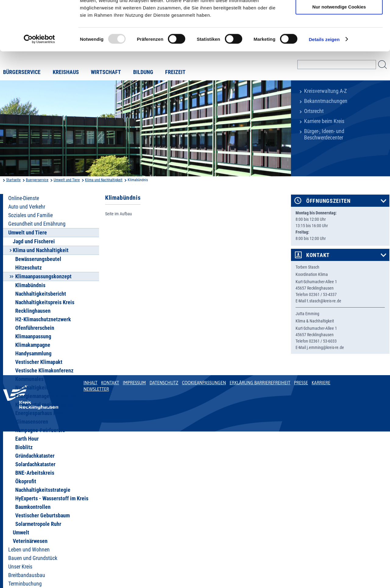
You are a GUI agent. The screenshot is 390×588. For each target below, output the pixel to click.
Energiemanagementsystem (46, 396)
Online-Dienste (24, 198)
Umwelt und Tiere (67, 180)
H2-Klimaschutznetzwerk (43, 319)
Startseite (13, 180)
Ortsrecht (314, 111)
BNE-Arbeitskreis (35, 473)
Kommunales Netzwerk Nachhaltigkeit (41, 383)
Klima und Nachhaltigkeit (104, 180)
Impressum (134, 383)
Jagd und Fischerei (34, 241)
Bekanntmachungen (326, 101)
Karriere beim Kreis (324, 121)
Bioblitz (24, 447)
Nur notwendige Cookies (339, 51)
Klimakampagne (33, 345)
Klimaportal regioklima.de (44, 405)
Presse (301, 383)
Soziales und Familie (30, 215)
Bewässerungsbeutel (38, 259)
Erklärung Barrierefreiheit (260, 383)
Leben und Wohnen (29, 550)
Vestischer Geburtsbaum (43, 516)
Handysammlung (33, 354)
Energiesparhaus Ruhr (39, 413)
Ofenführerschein (35, 328)
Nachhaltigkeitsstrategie (43, 490)
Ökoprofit (26, 481)
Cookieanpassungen (204, 383)
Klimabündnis (30, 285)
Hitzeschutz (28, 268)
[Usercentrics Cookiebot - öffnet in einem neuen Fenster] (39, 83)
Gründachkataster (35, 456)
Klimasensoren (32, 422)
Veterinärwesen (30, 541)
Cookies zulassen (339, 15)
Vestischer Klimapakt (39, 362)
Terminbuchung (25, 584)
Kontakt (318, 255)
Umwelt (21, 533)
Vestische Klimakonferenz (44, 371)
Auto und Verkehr (27, 207)
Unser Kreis (20, 567)
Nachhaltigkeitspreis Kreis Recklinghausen (45, 307)
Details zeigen (324, 83)
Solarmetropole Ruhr (38, 524)
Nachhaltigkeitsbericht (41, 294)
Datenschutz (164, 383)
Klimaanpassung (33, 336)
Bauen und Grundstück (33, 558)
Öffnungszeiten (328, 201)
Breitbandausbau (27, 575)
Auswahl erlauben (339, 33)
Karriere (321, 383)
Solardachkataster (35, 464)
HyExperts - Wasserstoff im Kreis (52, 498)
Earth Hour (27, 439)
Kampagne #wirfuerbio (40, 430)
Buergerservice (37, 180)
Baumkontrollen (33, 507)
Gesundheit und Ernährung (37, 224)
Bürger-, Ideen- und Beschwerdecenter (324, 134)
